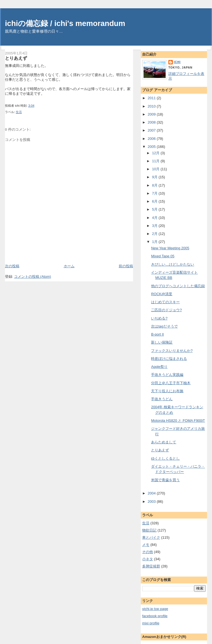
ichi (177, 62)
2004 (152, 493)
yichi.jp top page (155, 609)
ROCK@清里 (162, 294)
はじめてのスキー (165, 302)
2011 (152, 98)
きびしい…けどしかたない (173, 264)
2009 (152, 114)
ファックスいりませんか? (172, 351)
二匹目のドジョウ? (166, 310)
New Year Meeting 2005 (170, 248)
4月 (155, 218)
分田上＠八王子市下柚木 (171, 383)
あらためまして (164, 442)
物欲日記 (149, 530)
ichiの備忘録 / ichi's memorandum (65, 23)
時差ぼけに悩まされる (169, 359)
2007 (152, 130)
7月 (155, 193)
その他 (148, 552)
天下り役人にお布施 (167, 391)
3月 (155, 226)
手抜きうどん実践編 (167, 375)
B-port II (157, 334)
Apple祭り (159, 367)
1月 (155, 242)
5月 (155, 209)
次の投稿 (12, 266)
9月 (155, 177)
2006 (152, 139)
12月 (156, 153)
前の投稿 (126, 266)
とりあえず (16, 58)
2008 (152, 122)
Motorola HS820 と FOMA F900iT (178, 421)
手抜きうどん (162, 399)
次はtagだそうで (164, 326)
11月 (156, 161)
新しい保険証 (162, 342)
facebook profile (155, 616)
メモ (146, 545)
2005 (152, 147)
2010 (152, 106)
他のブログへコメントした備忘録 (178, 286)
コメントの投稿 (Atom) (33, 277)
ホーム (69, 266)
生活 (19, 112)
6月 (155, 201)
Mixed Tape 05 (163, 256)
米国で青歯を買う (165, 480)
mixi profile (151, 623)
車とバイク (151, 537)
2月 (155, 234)
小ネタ (148, 559)
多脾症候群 (151, 566)
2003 (152, 502)
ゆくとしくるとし (165, 458)
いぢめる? (159, 318)
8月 (155, 185)
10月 (156, 169)
